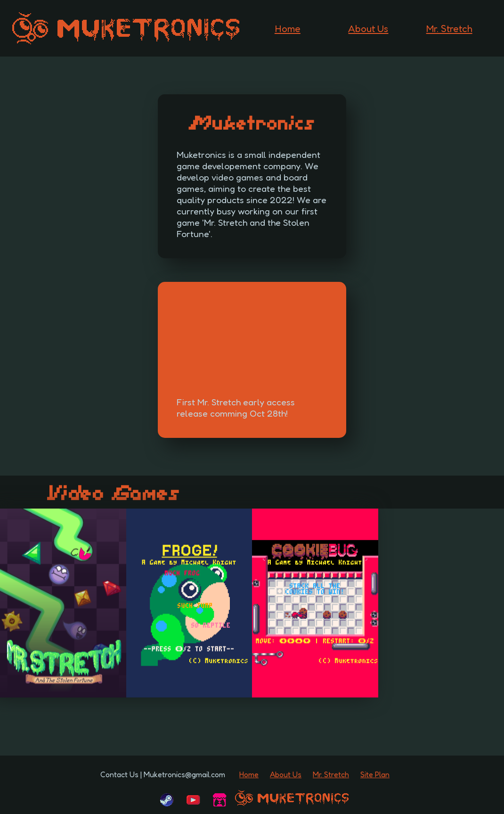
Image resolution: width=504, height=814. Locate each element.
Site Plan (375, 774)
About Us (368, 29)
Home (288, 29)
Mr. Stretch (449, 29)
